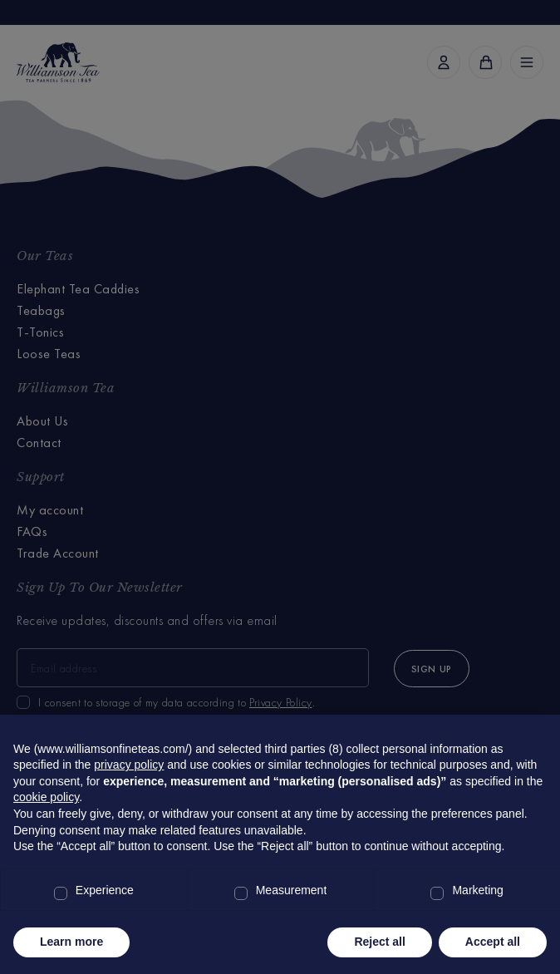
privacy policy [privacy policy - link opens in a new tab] (129, 765)
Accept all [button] (493, 942)
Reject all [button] (379, 942)
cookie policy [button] (46, 797)
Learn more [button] (71, 942)
